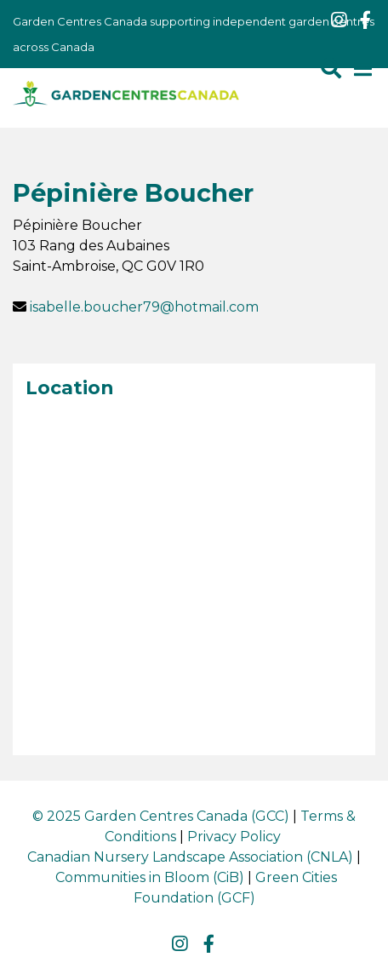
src (331, 68)
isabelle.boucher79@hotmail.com (144, 307)
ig (339, 20)
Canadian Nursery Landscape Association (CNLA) (190, 857)
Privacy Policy (234, 837)
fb (365, 20)
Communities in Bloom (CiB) (150, 877)
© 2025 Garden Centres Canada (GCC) (161, 816)
